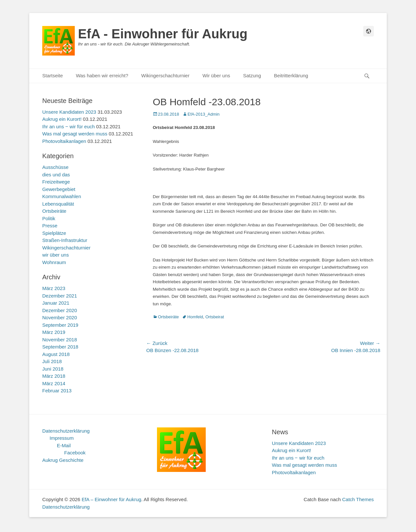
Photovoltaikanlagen (64, 141)
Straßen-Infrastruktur (65, 240)
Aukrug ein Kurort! (62, 119)
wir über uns (56, 255)
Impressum (62, 438)
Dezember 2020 (60, 310)
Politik (49, 218)
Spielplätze (54, 233)
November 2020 (60, 317)
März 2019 (54, 332)
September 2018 (60, 347)
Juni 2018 (53, 369)
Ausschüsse (55, 167)
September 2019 (60, 325)
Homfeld (195, 317)
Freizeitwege (56, 182)
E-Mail (64, 445)
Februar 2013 (57, 391)
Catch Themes (358, 499)
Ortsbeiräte (168, 317)
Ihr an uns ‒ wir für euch (69, 127)
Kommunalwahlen (62, 196)
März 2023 (54, 288)
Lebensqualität (58, 204)
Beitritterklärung (291, 76)
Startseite (52, 76)
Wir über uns (216, 76)
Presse (50, 226)
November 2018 (60, 340)
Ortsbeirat (215, 317)
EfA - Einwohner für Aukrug (163, 34)
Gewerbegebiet (59, 189)
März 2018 (54, 376)
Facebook (75, 453)
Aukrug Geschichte (63, 460)
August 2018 (56, 354)
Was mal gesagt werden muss (75, 134)
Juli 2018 (52, 361)
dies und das (56, 175)
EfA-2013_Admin (203, 114)
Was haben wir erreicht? (102, 76)
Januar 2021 (56, 303)
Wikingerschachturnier (165, 76)
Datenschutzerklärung (66, 431)
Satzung (252, 76)
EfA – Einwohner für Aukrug (111, 499)
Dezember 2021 (60, 296)
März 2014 (54, 383)
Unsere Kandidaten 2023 (69, 112)
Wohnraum (54, 262)
